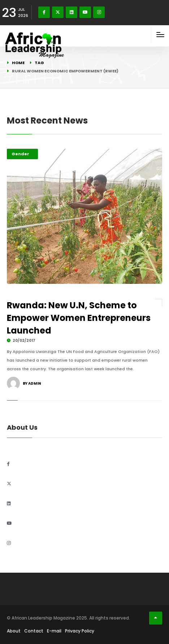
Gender (20, 154)
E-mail (54, 631)
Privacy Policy (80, 631)
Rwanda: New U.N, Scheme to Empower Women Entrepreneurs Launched (79, 318)
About (14, 631)
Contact (34, 631)
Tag (39, 63)
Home (18, 63)
